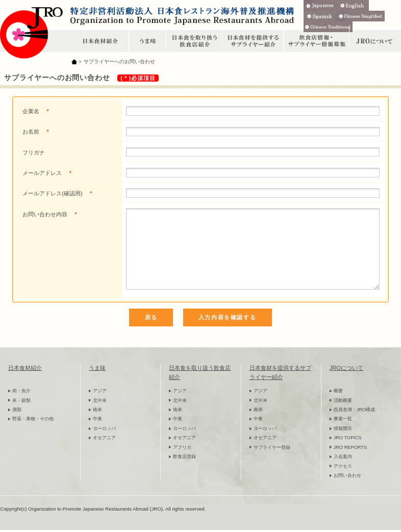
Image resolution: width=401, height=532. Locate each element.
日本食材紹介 (25, 368)
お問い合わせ (347, 475)
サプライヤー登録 (272, 447)
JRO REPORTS (350, 447)
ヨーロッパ (104, 428)
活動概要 (343, 400)
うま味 (97, 368)
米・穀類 (21, 400)
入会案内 (343, 457)
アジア (100, 391)
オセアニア (104, 438)
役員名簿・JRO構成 (354, 410)
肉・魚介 (21, 391)
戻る (151, 317)
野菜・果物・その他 (33, 419)
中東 (97, 419)
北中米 (100, 400)
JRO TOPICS (348, 438)
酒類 (17, 410)
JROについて (346, 368)
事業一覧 (343, 419)
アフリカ (182, 447)
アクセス (343, 466)
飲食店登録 (184, 457)
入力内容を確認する (227, 317)
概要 (338, 391)
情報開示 (343, 428)
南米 (97, 410)
